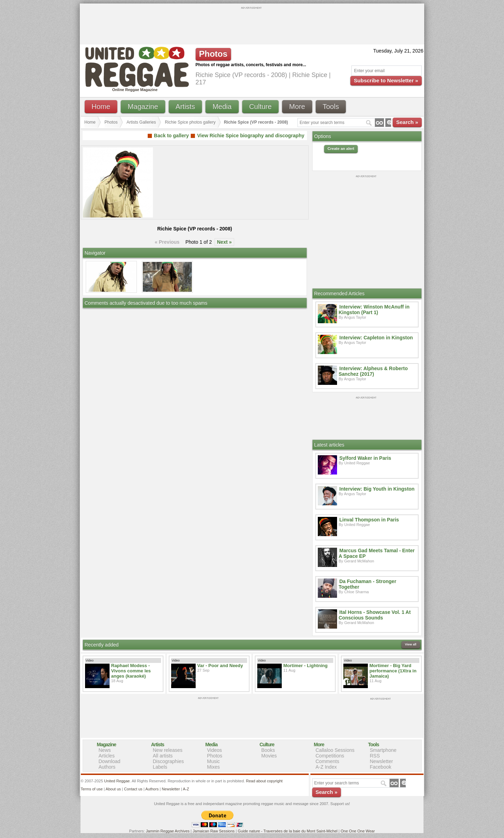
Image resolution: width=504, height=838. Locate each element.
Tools (331, 106)
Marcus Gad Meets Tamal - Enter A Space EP (377, 553)
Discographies (169, 761)
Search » (407, 122)
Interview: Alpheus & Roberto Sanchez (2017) (373, 371)
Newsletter (381, 761)
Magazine (143, 106)
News (105, 750)
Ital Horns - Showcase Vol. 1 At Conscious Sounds (375, 615)
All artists (163, 756)
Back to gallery (171, 136)
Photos (111, 122)
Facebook (381, 767)
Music (214, 761)
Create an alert (341, 148)
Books (268, 750)
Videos (215, 750)
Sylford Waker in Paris (365, 458)
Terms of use (92, 789)
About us (113, 789)
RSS (375, 756)
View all (411, 644)
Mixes (214, 767)
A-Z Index (326, 767)
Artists (185, 106)
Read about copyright (264, 781)
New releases (168, 750)
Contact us (133, 789)
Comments (328, 761)
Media (222, 106)
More (297, 106)
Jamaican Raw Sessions (214, 831)
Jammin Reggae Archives (168, 831)
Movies (269, 756)
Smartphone (383, 750)
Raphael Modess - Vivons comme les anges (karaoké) (131, 671)
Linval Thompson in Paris (369, 520)
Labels (160, 767)
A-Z (186, 789)
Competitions (330, 756)
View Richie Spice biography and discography (251, 136)
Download (110, 761)
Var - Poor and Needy (220, 666)
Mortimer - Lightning (306, 666)
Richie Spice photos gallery (190, 122)
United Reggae (117, 781)
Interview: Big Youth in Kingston (377, 489)
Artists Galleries (141, 122)
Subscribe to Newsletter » (386, 80)
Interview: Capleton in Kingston (376, 338)
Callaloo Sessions (335, 750)
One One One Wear (358, 831)
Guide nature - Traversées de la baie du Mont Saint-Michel (288, 831)
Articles (107, 756)
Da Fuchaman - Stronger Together (368, 584)
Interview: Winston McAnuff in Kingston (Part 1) (374, 310)
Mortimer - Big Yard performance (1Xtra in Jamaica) (393, 671)
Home (101, 106)
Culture (260, 106)
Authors (107, 767)
